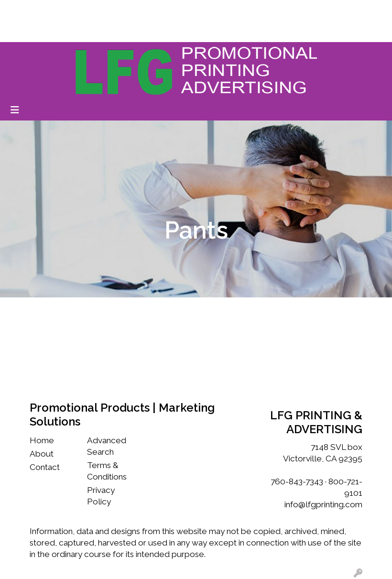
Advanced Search (107, 446)
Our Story (55, 10)
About (42, 454)
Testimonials (155, 10)
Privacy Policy (101, 496)
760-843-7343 (297, 481)
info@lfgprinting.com (323, 504)
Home (20, 10)
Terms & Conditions (107, 471)
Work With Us (102, 10)
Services (24, 31)
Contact (45, 467)
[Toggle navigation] (15, 110)
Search (290, 10)
